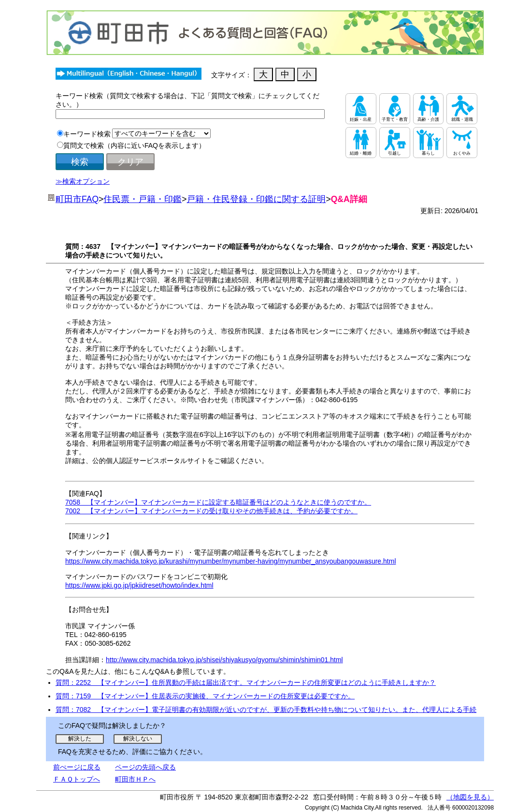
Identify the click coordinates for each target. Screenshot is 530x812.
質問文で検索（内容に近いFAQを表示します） (134, 145)
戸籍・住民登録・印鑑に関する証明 (256, 199)
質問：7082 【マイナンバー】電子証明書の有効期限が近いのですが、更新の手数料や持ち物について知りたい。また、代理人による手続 (266, 710)
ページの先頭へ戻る (145, 767)
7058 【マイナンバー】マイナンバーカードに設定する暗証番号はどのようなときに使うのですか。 (218, 502)
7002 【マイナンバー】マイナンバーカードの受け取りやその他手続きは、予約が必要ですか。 (211, 511)
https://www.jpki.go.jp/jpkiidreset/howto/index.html (139, 585)
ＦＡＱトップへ (77, 779)
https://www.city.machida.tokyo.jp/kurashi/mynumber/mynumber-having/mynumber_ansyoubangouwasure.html (231, 561)
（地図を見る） (470, 797)
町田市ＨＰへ (135, 779)
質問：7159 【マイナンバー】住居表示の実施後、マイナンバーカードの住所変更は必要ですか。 (205, 696)
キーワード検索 (87, 134)
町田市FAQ (77, 199)
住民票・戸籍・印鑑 (143, 199)
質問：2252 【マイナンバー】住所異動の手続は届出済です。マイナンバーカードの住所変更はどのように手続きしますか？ (246, 682)
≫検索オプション (83, 181)
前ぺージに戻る (77, 767)
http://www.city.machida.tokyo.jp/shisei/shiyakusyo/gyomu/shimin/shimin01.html (224, 660)
